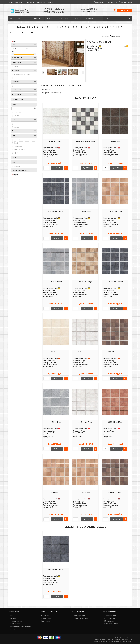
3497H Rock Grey (56, 422)
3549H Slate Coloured (115, 282)
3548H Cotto (56, 492)
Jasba (17, 33)
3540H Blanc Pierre (85, 422)
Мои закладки (110, 621)
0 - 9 (29, 27)
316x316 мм (18, 116)
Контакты (50, 2)
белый (16, 143)
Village (53, 150)
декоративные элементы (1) (51, 93)
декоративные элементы (22, 75)
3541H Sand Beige (85, 282)
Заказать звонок (88, 11)
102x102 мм (18, 113)
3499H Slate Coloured (56, 569)
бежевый (17, 140)
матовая (17, 86)
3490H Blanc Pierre (56, 141)
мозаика (17, 78)
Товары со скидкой (80, 618)
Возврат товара (47, 618)
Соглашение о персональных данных (21, 628)
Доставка (18, 2)
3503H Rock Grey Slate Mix (85, 141)
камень (16, 124)
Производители (79, 616)
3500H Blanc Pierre (85, 352)
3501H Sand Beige (115, 211)
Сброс (15, 41)
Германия (17, 166)
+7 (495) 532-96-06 (54, 9)
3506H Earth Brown (115, 352)
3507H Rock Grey (56, 282)
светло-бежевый (19, 150)
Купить (57, 168)
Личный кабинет (111, 616)
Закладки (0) (112, 2)
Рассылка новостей (112, 624)
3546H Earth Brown (115, 492)
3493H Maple (56, 352)
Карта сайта (46, 621)
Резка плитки (40, 2)
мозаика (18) (46, 89)
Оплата (11, 2)
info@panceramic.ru (54, 12)
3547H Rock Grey (85, 211)
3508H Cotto (85, 492)
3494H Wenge (115, 141)
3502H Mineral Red (115, 422)
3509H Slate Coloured (56, 211)
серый (16, 153)
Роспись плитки (29, 2)
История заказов (111, 618)
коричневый (18, 146)
